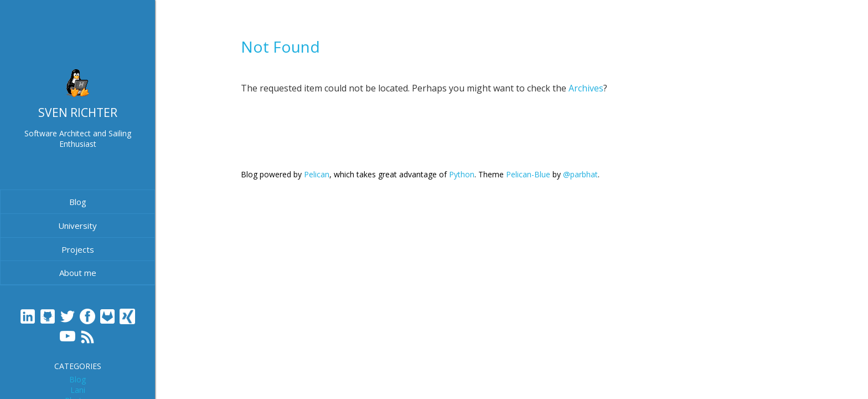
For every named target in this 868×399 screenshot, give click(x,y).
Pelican (317, 174)
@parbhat (580, 174)
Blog (78, 202)
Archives (586, 88)
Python (462, 174)
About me (78, 273)
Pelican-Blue (528, 174)
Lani (78, 390)
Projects (78, 249)
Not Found (280, 47)
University (77, 226)
